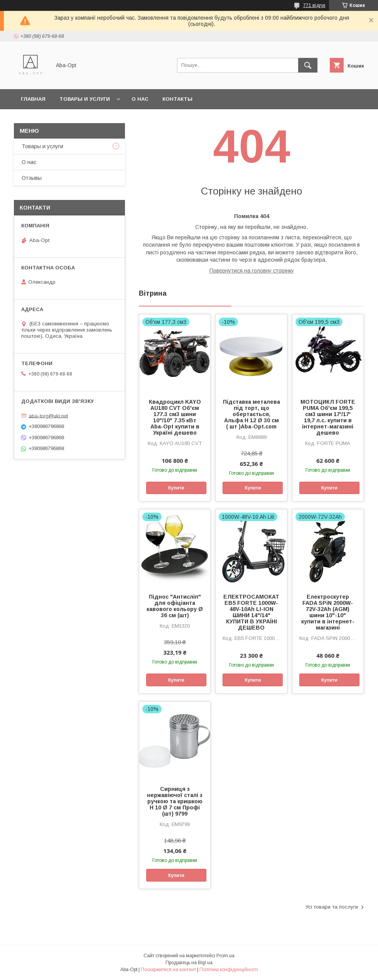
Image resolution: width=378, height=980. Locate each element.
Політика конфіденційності (229, 970)
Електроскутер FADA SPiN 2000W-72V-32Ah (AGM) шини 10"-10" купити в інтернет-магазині (328, 612)
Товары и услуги (85, 99)
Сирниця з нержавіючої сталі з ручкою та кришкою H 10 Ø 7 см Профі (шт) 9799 (175, 801)
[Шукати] (308, 65)
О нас (140, 99)
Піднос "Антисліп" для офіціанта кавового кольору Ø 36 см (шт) (175, 606)
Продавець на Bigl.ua (189, 963)
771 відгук (314, 5)
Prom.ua (225, 956)
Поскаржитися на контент (168, 970)
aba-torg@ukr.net (48, 416)
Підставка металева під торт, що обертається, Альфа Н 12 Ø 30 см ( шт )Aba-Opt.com (251, 414)
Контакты (177, 99)
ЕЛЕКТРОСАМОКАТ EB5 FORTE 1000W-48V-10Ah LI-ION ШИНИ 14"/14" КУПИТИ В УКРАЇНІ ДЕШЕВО (251, 612)
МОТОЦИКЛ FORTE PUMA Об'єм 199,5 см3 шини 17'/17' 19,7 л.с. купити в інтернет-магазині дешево (328, 417)
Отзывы (32, 178)
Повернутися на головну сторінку (252, 271)
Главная (33, 99)
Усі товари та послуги (332, 907)
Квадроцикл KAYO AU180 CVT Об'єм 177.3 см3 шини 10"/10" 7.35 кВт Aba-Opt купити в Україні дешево (175, 417)
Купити (176, 488)
